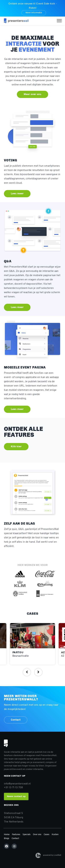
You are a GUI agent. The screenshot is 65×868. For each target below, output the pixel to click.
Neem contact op (16, 796)
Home (7, 834)
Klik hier (16, 447)
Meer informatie (34, 13)
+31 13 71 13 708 (13, 788)
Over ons (37, 834)
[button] (60, 21)
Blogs (7, 838)
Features (16, 834)
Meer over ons (32, 94)
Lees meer (17, 194)
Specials (27, 834)
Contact (16, 720)
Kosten (55, 834)
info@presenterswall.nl (17, 784)
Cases (46, 834)
